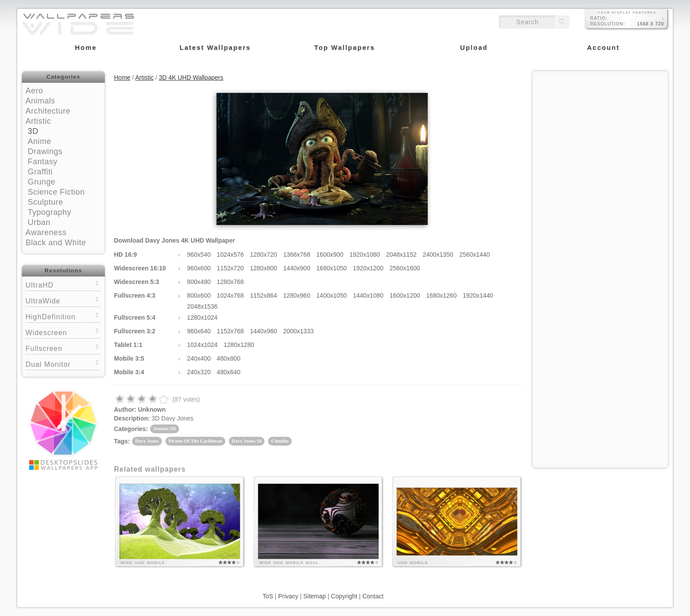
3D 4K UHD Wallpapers (191, 77)
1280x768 (231, 282)
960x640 (199, 331)
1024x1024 (202, 345)
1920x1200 (368, 268)
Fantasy (43, 162)
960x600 (199, 268)
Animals (40, 101)
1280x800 (264, 268)
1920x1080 (365, 255)
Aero (34, 91)
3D (33, 131)
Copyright (344, 596)
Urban (39, 222)
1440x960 (264, 331)
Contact (373, 596)
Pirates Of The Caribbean (195, 441)
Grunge (42, 182)
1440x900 (297, 268)
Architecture (48, 111)
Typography (50, 212)
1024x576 (231, 255)
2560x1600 (405, 268)
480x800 (229, 358)
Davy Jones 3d (247, 441)
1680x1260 (441, 295)
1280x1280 (239, 345)
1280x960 (297, 295)
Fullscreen (63, 348)
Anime (40, 141)
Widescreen (63, 332)
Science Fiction (56, 192)
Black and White (56, 243)
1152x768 (231, 331)
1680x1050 (332, 268)
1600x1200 (405, 295)
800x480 (199, 282)
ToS (268, 596)
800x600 (199, 295)
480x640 (229, 372)
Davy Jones (147, 441)
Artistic (38, 121)
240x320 (199, 372)
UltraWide (63, 300)
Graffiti (40, 172)
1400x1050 (332, 295)
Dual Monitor (63, 363)
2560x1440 (475, 255)
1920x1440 (478, 295)
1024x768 (231, 295)
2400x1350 (438, 255)
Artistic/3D (165, 428)
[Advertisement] (600, 131)
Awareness (46, 232)
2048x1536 (202, 306)
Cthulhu (280, 441)
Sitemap (314, 596)
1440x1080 (368, 295)
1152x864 (264, 295)
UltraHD (63, 284)
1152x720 (231, 268)
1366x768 (297, 255)
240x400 (199, 358)
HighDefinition (63, 316)
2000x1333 (298, 331)
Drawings (45, 151)
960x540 (199, 255)
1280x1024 (202, 317)
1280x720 (264, 255)
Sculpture (46, 202)
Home (122, 77)
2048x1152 (401, 255)
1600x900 (330, 255)
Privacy (288, 596)
